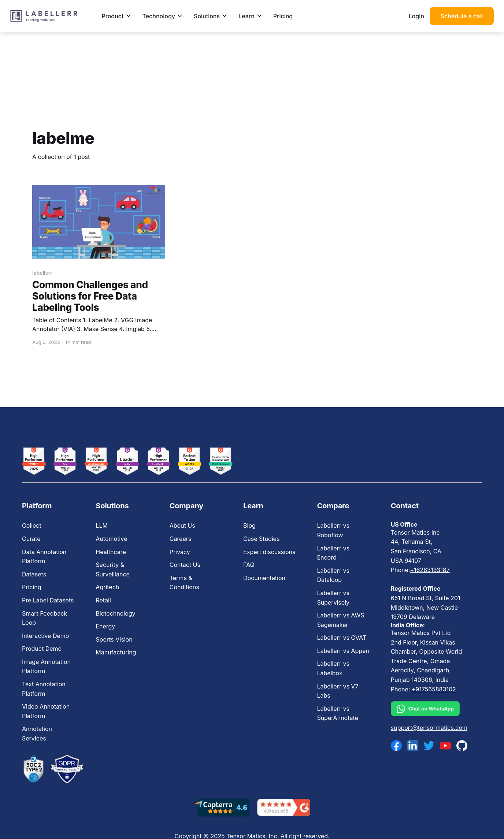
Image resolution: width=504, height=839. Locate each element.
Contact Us (185, 565)
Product (116, 16)
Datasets (34, 574)
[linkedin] (413, 746)
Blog (249, 526)
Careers (181, 539)
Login (416, 16)
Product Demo (42, 649)
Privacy (180, 552)
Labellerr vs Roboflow (333, 530)
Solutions (211, 16)
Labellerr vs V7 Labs (338, 691)
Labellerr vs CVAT (342, 638)
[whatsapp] (429, 709)
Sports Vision (114, 639)
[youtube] (445, 746)
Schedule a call (462, 16)
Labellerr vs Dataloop (333, 575)
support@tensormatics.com (429, 728)
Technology (163, 16)
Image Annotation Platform (46, 667)
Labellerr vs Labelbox (333, 668)
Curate (31, 539)
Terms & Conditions (184, 583)
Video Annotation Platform (46, 711)
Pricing (283, 16)
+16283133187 (430, 570)
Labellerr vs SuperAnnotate (337, 713)
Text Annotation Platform (44, 689)
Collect (32, 526)
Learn (250, 16)
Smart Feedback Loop (45, 618)
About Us (182, 526)
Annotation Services (37, 734)
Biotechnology (115, 613)
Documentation (264, 578)
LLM (102, 526)
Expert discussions (269, 552)
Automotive (111, 539)
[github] (462, 745)
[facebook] (396, 746)
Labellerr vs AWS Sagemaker (340, 620)
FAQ (249, 565)
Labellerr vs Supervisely (333, 598)
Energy (105, 626)
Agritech (107, 587)
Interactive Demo (45, 636)
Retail (103, 600)
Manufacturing (116, 652)
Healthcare (111, 552)
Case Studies (261, 539)
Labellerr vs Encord (333, 553)
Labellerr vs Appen (343, 651)
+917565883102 (434, 689)
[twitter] (429, 746)
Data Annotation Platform (44, 557)
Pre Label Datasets (48, 600)
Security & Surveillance (113, 569)
